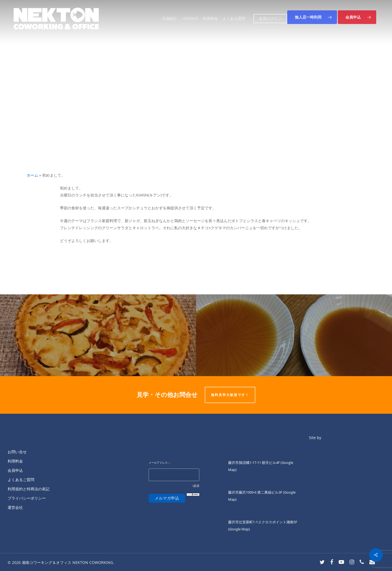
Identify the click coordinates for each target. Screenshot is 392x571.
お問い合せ (17, 452)
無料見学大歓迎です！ (230, 395)
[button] (312, 17)
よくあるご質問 (21, 480)
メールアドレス (159, 463)
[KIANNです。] (98, 335)
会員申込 (15, 470)
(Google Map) (239, 529)
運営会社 (15, 507)
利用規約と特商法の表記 (29, 489)
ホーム (32, 175)
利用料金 (15, 461)
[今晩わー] (294, 335)
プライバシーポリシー (27, 498)
